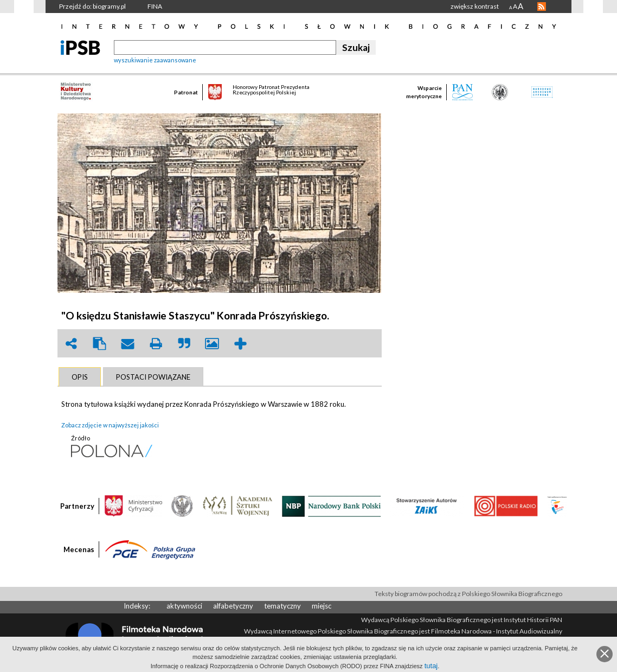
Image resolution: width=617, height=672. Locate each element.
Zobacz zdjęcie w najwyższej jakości (110, 425)
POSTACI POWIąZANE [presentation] (153, 377)
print (156, 344)
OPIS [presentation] (80, 377)
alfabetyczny (233, 606)
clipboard (99, 344)
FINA (155, 6)
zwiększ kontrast (475, 6)
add (240, 344)
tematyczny (282, 606)
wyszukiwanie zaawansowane (155, 60)
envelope (127, 344)
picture (212, 344)
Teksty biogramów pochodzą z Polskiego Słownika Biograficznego (468, 594)
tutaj (431, 666)
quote (184, 344)
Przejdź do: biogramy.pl (92, 6)
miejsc (322, 606)
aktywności (184, 606)
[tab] (80, 377)
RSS (542, 7)
